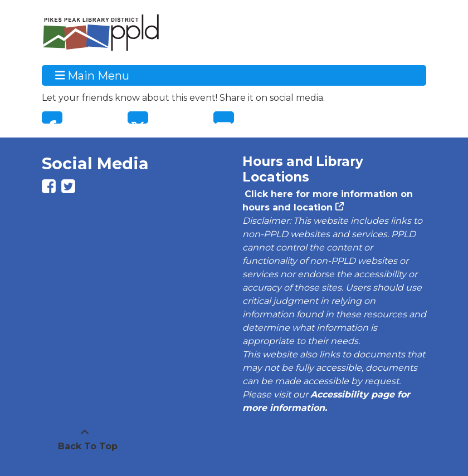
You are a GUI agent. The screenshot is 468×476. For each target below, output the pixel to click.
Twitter (138, 117)
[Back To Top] (85, 440)
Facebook (52, 117)
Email (224, 117)
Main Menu (92, 75)
